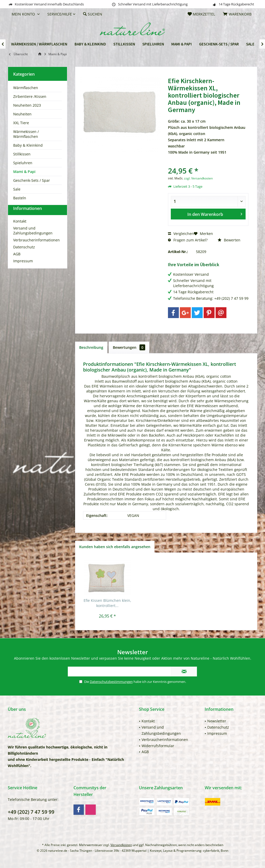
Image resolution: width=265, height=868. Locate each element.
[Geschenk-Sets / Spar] (219, 44)
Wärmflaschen (26, 88)
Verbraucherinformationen (36, 249)
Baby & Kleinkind (28, 145)
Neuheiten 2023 (27, 105)
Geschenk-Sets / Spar (32, 180)
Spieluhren (23, 163)
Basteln (20, 198)
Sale (17, 189)
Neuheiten (22, 114)
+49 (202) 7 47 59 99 (31, 812)
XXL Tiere (21, 123)
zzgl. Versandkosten (198, 178)
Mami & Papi (24, 172)
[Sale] (250, 44)
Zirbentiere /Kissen (30, 96)
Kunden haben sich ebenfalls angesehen (115, 547)
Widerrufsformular (158, 746)
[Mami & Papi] (182, 44)
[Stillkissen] (124, 44)
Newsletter (217, 721)
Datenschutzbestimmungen (111, 682)
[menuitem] (238, 14)
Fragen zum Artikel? (188, 240)
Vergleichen (181, 234)
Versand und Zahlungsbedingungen (33, 240)
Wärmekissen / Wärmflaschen (26, 134)
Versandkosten (121, 845)
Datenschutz (24, 256)
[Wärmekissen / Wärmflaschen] (39, 44)
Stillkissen (22, 154)
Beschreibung (91, 347)
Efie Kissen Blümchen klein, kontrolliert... (107, 603)
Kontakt (20, 230)
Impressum (23, 270)
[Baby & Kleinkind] (90, 44)
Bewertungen (129, 347)
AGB (17, 263)
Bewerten (229, 240)
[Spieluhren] (153, 44)
